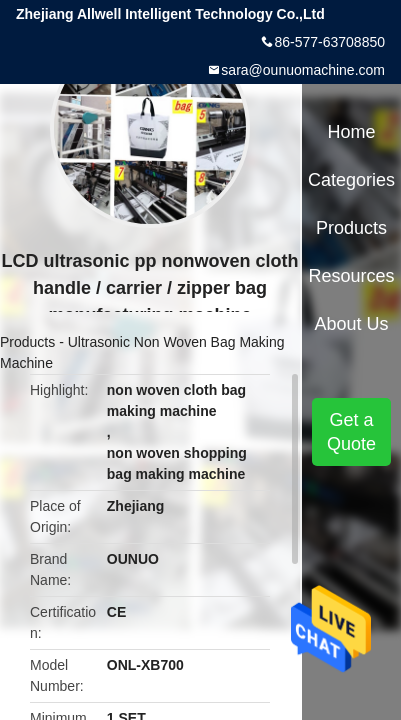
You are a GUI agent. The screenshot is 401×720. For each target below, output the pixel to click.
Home (352, 132)
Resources (352, 276)
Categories (351, 180)
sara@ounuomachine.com (303, 70)
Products (27, 342)
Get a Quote (351, 432)
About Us (352, 324)
